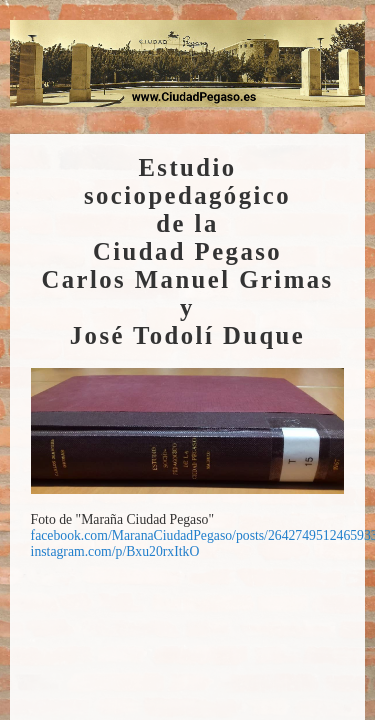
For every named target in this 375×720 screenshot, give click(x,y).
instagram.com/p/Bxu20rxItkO (115, 551)
